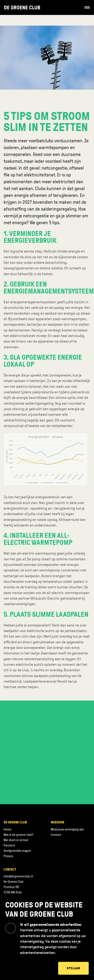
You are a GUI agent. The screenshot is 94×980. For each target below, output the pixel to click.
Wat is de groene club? (18, 835)
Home (8, 829)
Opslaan (73, 968)
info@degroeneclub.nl (18, 876)
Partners (9, 845)
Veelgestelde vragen (17, 851)
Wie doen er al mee (16, 840)
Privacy (8, 856)
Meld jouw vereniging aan (67, 829)
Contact (56, 835)
